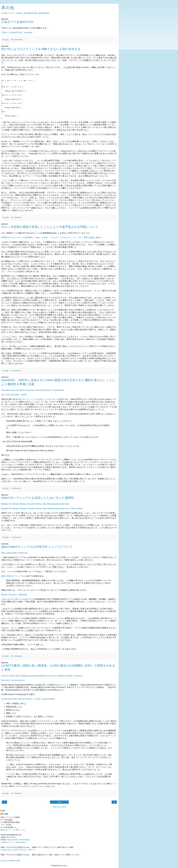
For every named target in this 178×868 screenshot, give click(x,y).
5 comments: (16, 488)
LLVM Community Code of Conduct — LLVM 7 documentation (28, 699)
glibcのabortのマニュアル (12, 576)
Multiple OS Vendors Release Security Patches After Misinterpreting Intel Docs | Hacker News (42, 508)
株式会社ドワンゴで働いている (13, 830)
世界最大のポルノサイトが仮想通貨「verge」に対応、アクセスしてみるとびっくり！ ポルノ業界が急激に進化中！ (52, 237)
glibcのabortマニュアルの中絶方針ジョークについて (37, 547)
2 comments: (16, 537)
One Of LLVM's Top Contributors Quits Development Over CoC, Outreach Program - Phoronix (42, 676)
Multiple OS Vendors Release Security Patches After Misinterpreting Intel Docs (35, 504)
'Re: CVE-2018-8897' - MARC (14, 395)
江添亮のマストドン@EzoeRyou (13, 842)
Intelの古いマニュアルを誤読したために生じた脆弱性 (41, 399)
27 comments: (16, 217)
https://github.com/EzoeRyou (19, 840)
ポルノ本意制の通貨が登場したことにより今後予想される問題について (50, 227)
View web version (59, 807)
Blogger (64, 866)
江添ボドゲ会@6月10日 (17, 22)
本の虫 (8, 8)
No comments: (17, 40)
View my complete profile (11, 861)
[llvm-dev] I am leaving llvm (13, 680)
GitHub (19, 13)
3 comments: (16, 371)
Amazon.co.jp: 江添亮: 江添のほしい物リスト (18, 850)
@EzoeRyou (44, 13)
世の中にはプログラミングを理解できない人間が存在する (41, 49)
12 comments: (16, 793)
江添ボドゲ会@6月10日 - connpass (17, 32)
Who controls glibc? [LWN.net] (14, 553)
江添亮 (6, 814)
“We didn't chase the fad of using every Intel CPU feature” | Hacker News (33, 390)
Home (59, 802)
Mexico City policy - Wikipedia (14, 595)
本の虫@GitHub (30, 13)
